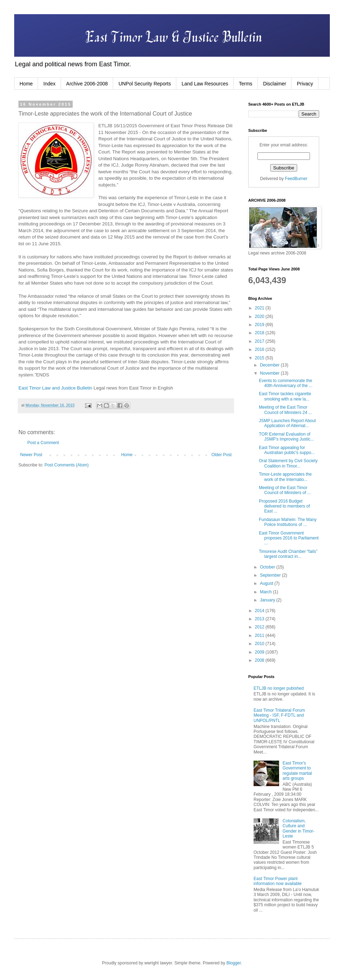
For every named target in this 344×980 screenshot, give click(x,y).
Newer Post (31, 455)
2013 (260, 619)
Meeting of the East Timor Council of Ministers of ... (285, 490)
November (270, 373)
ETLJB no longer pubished (279, 688)
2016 (260, 349)
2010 (260, 644)
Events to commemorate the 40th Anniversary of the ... (286, 383)
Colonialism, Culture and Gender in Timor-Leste (299, 828)
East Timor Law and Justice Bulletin (55, 388)
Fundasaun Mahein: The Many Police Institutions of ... (288, 522)
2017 (260, 341)
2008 (260, 660)
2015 (260, 358)
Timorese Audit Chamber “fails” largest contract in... (288, 554)
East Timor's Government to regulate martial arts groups (297, 771)
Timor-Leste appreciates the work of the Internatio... (285, 477)
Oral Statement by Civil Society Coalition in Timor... (288, 463)
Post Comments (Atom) (66, 465)
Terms (246, 84)
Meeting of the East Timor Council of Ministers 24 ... (285, 410)
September (271, 575)
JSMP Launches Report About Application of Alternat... (287, 423)
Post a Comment (43, 443)
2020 (260, 317)
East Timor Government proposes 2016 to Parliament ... (289, 538)
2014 (260, 611)
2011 (260, 635)
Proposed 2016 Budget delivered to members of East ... (284, 506)
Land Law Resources (205, 84)
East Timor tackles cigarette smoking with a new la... (285, 396)
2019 (260, 325)
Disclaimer (275, 84)
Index (49, 84)
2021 (260, 308)
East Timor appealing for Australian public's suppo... (287, 450)
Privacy (305, 84)
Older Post (221, 455)
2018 (260, 333)
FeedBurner (296, 179)
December (270, 365)
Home (26, 84)
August (267, 583)
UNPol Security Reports (145, 84)
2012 (260, 627)
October (268, 567)
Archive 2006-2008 (87, 84)
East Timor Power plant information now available (278, 881)
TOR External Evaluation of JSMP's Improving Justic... (286, 437)
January (268, 600)
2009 (260, 652)
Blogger (234, 963)
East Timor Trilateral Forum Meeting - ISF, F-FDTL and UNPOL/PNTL (279, 715)
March (267, 592)
